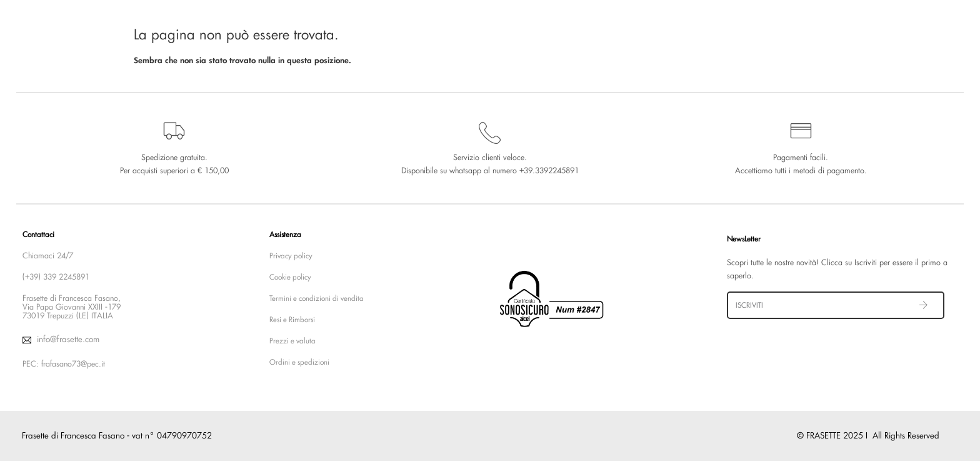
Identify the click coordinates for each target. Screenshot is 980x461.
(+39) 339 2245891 (56, 277)
